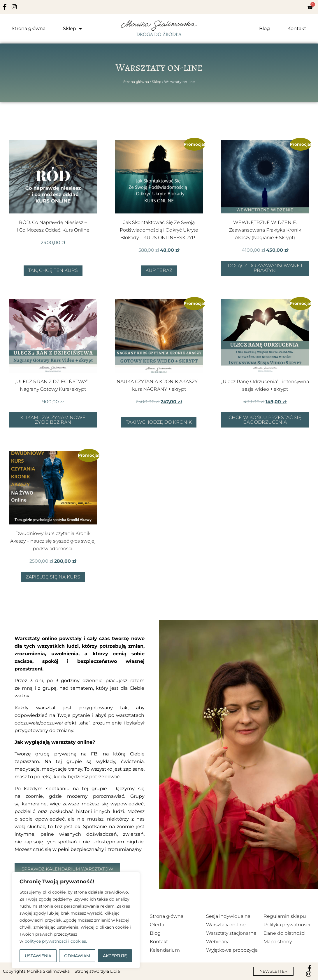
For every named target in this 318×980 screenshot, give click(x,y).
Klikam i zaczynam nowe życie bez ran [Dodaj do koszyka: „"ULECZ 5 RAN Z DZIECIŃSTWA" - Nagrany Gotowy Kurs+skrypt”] (53, 420)
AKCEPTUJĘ (115, 956)
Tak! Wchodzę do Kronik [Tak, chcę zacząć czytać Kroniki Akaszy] (159, 422)
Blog (265, 28)
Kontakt (297, 28)
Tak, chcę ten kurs (53, 270)
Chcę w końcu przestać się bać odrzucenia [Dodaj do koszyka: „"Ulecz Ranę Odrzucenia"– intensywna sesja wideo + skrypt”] (265, 420)
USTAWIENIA (38, 956)
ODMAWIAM (77, 956)
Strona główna (29, 28)
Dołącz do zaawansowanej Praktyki (265, 268)
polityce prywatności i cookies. (56, 941)
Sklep (72, 29)
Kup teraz (159, 270)
